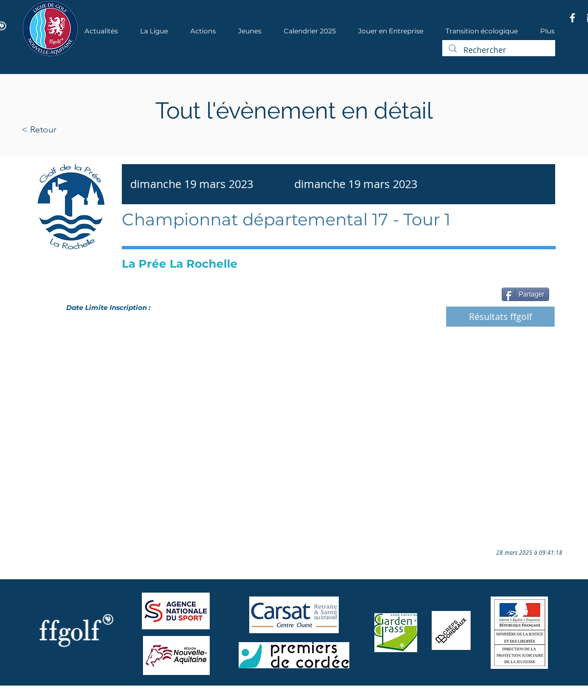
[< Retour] (74, 130)
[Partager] (525, 294)
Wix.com (172, 696)
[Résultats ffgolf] (500, 317)
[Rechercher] (498, 50)
